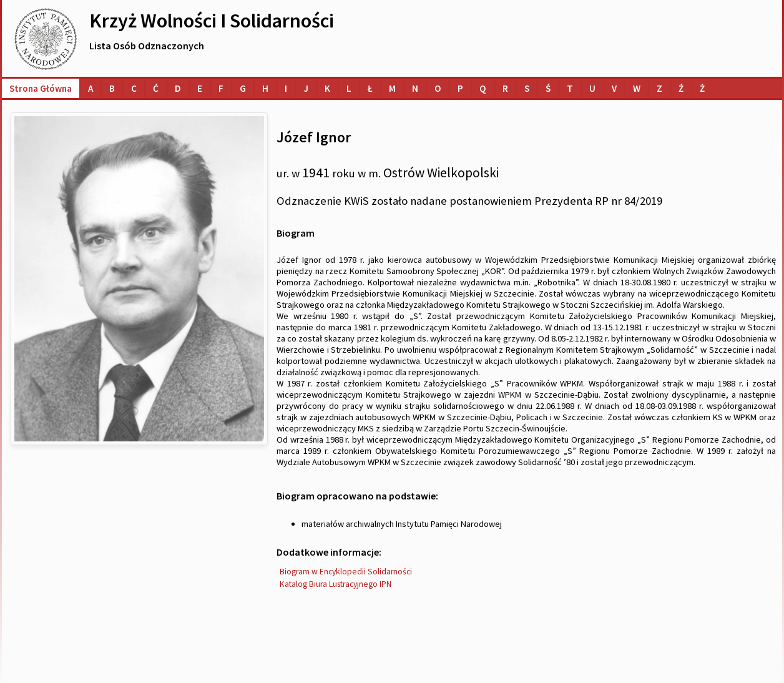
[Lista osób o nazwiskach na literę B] (112, 88)
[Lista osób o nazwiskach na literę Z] (659, 88)
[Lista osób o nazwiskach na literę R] (505, 88)
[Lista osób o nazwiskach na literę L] (349, 88)
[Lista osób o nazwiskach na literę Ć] (156, 88)
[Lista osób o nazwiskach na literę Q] (483, 88)
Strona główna (41, 88)
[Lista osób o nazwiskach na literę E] (200, 88)
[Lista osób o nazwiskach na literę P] (460, 88)
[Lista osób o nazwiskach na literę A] (91, 88)
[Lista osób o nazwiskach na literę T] (570, 88)
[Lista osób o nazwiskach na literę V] (614, 88)
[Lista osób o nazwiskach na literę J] (306, 88)
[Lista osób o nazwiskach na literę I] (286, 88)
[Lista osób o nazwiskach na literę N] (415, 88)
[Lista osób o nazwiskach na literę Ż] (702, 88)
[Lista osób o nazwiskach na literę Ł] (370, 88)
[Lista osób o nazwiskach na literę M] (392, 88)
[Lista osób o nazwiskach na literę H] (265, 88)
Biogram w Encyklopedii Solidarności (346, 572)
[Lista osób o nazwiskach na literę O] (438, 88)
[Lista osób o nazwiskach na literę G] (243, 88)
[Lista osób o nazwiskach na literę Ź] (681, 88)
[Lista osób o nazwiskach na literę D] (178, 88)
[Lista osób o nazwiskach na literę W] (637, 88)
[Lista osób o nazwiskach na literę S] (527, 88)
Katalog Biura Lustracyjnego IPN (336, 584)
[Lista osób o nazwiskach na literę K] (327, 88)
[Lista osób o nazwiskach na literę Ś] (548, 88)
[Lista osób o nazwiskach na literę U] (592, 88)
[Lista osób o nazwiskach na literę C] (134, 88)
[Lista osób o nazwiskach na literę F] (221, 88)
